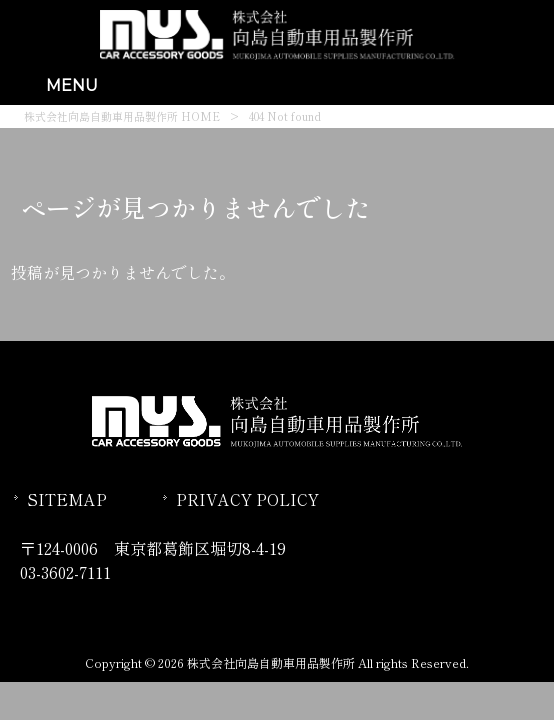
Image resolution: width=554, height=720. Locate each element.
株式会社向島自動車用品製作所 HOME (122, 116)
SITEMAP (67, 499)
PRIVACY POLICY (247, 499)
